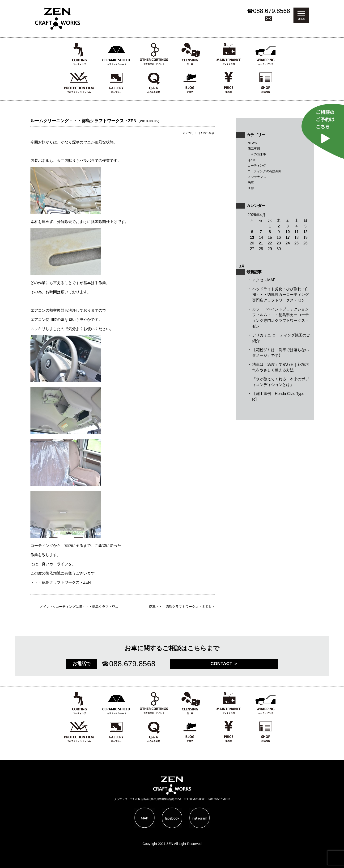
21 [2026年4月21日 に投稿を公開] (261, 243)
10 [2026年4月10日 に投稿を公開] (288, 232)
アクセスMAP (264, 280)
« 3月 (240, 266)
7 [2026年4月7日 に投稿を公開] (261, 232)
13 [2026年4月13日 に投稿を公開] (252, 237)
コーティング (257, 166)
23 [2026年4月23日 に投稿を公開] (279, 243)
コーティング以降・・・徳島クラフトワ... (87, 607)
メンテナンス (257, 177)
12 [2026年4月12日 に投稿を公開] (306, 232)
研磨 (251, 188)
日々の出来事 (257, 154)
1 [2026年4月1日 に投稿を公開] (270, 226)
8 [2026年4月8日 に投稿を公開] (270, 232)
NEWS (252, 143)
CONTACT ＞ (224, 664)
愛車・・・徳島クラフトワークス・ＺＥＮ (180, 607)
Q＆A (251, 160)
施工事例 (254, 149)
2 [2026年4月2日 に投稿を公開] (279, 226)
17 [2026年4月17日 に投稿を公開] (288, 237)
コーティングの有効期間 (265, 171)
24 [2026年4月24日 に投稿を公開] (288, 243)
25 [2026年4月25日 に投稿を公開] (297, 243)
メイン (45, 607)
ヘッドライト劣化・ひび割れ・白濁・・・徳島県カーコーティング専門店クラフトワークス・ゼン (280, 295)
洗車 (251, 182)
